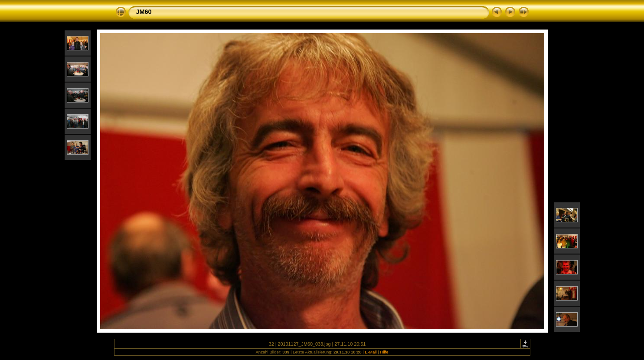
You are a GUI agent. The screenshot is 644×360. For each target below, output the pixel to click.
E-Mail (371, 352)
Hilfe (384, 352)
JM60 (144, 12)
